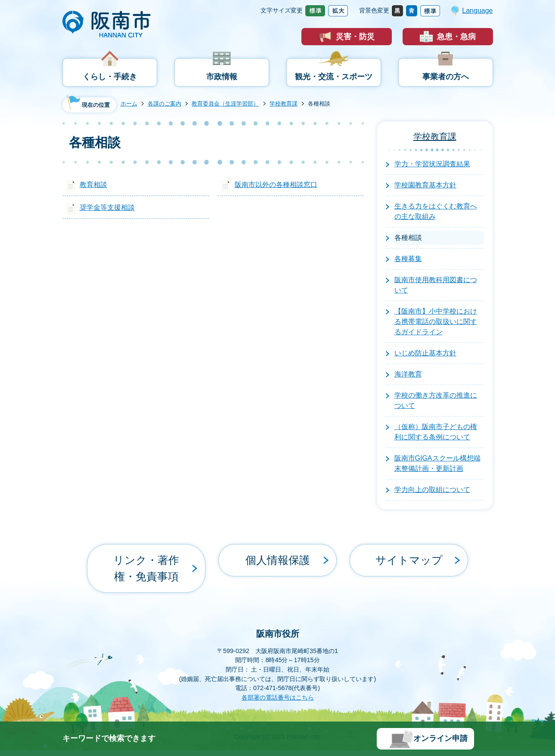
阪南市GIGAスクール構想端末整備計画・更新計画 (437, 463)
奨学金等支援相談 (107, 207)
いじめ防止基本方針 (425, 353)
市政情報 (222, 77)
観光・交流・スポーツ (334, 77)
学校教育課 (284, 104)
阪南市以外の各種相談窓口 (276, 185)
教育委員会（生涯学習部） (225, 104)
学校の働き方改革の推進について (436, 400)
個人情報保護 (278, 554)
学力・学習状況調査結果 (432, 164)
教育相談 (93, 185)
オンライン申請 (440, 738)
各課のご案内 (164, 104)
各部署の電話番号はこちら (278, 669)
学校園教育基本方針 (425, 185)
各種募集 (408, 259)
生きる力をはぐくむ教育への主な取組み (436, 211)
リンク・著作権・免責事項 (146, 554)
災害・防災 (355, 37)
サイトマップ (409, 554)
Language (477, 11)
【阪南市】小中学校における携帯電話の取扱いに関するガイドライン (436, 322)
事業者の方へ (446, 77)
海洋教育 (408, 374)
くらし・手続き (110, 77)
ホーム (129, 104)
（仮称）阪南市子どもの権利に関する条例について (436, 432)
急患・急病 (456, 37)
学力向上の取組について (432, 490)
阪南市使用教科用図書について (436, 285)
